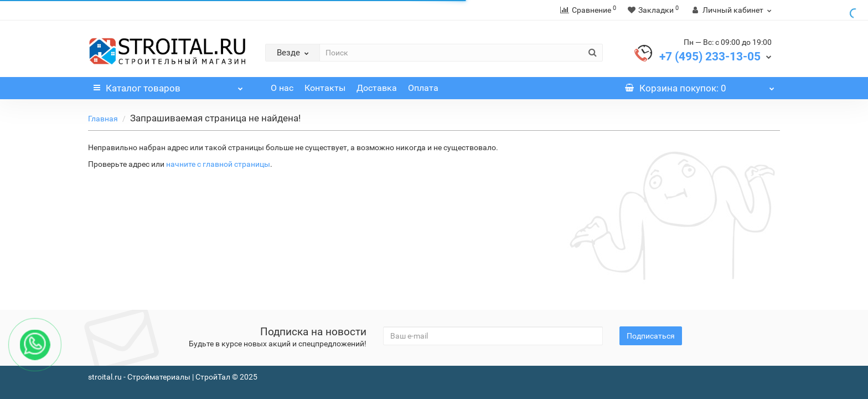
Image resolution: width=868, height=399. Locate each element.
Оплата (423, 88)
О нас (282, 88)
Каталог (168, 85)
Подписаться (651, 336)
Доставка (377, 88)
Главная (103, 119)
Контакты (325, 88)
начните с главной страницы (218, 164)
